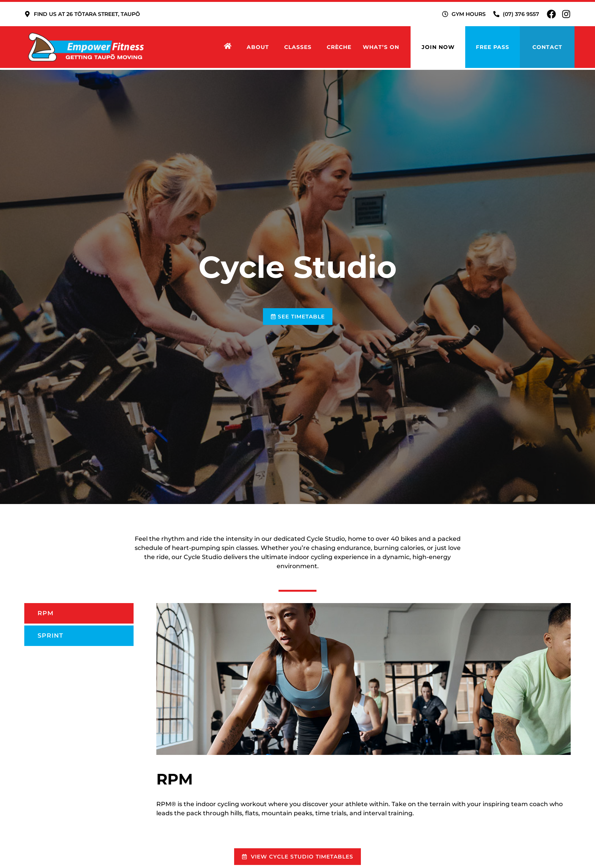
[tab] (79, 613)
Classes (300, 47)
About (260, 47)
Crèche (339, 47)
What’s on (381, 47)
